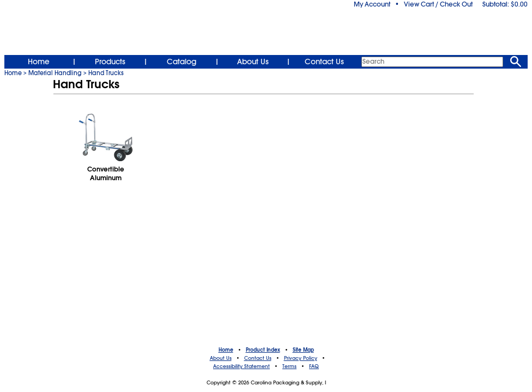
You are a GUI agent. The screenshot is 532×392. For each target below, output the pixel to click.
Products (110, 62)
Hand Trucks (106, 73)
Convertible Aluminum (106, 174)
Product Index (263, 350)
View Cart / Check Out (438, 4)
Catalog (182, 62)
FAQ (314, 366)
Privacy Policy (301, 358)
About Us (253, 62)
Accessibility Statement (241, 366)
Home (39, 62)
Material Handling (55, 73)
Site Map (303, 350)
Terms (289, 366)
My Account (372, 4)
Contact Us (324, 62)
